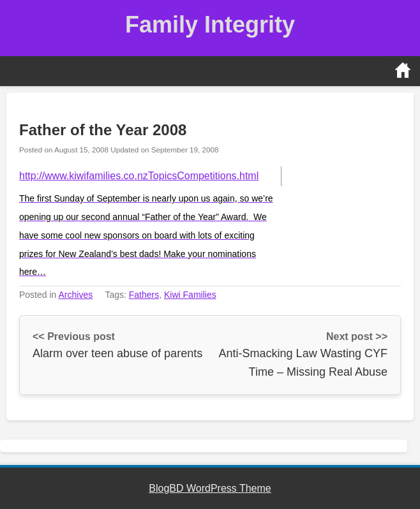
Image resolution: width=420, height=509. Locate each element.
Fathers (144, 295)
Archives (76, 295)
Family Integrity (210, 25)
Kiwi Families (190, 295)
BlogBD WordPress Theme (210, 488)
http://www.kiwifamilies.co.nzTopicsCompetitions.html (139, 176)
